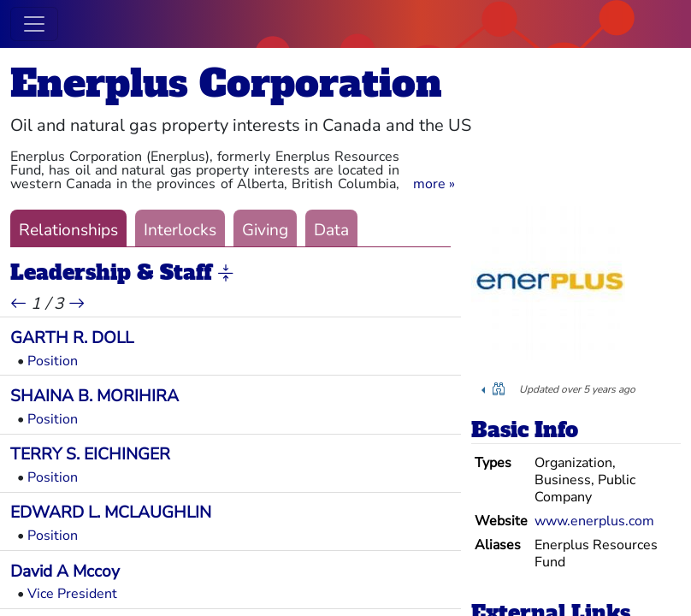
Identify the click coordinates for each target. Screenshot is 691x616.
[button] (434, 184)
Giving (265, 230)
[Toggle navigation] (34, 24)
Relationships (68, 230)
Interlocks (180, 230)
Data (331, 230)
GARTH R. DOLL (72, 338)
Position (53, 361)
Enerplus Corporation (226, 83)
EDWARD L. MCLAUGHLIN (111, 512)
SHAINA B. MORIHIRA (94, 396)
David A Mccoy (65, 572)
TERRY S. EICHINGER (90, 454)
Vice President (72, 594)
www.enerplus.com (594, 521)
